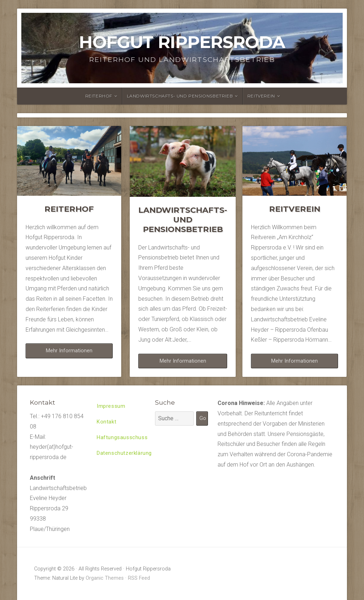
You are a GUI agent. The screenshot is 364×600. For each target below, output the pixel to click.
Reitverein (261, 96)
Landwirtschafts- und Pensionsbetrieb (180, 96)
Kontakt (107, 423)
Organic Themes (105, 578)
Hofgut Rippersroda (182, 42)
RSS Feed (139, 578)
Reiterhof (99, 96)
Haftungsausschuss (123, 439)
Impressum (112, 407)
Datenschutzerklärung (126, 456)
